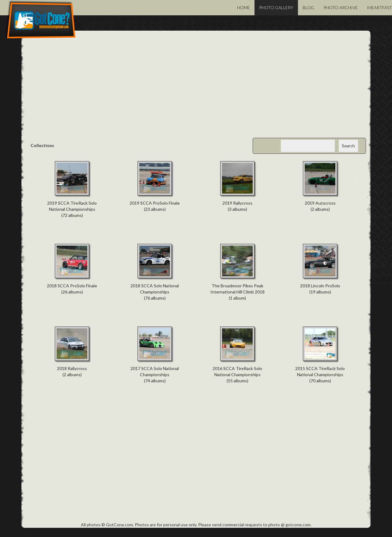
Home (243, 8)
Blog (308, 8)
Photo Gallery (276, 8)
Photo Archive (341, 8)
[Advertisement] (196, 89)
